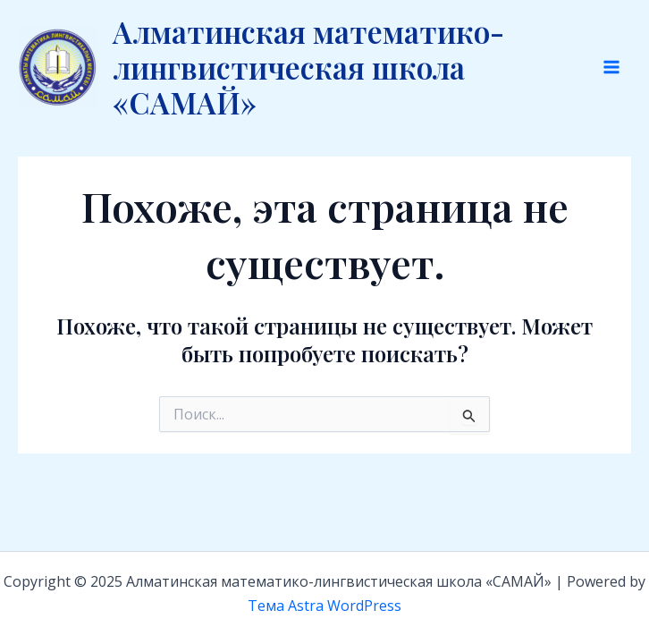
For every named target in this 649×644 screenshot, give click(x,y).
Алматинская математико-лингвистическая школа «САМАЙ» (308, 67)
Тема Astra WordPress (324, 606)
